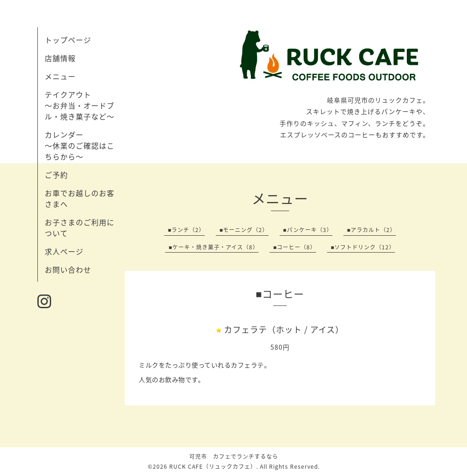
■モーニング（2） (244, 230)
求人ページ (64, 251)
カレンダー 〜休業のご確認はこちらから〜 (80, 145)
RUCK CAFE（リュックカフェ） (213, 466)
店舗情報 (60, 58)
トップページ (68, 40)
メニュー (60, 76)
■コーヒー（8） (295, 247)
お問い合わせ (68, 269)
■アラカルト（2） (371, 230)
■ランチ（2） (186, 230)
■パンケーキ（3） (308, 230)
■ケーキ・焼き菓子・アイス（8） (214, 247)
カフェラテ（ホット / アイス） (284, 329)
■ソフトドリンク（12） (363, 247)
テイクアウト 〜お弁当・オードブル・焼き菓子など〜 (80, 105)
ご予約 (56, 175)
